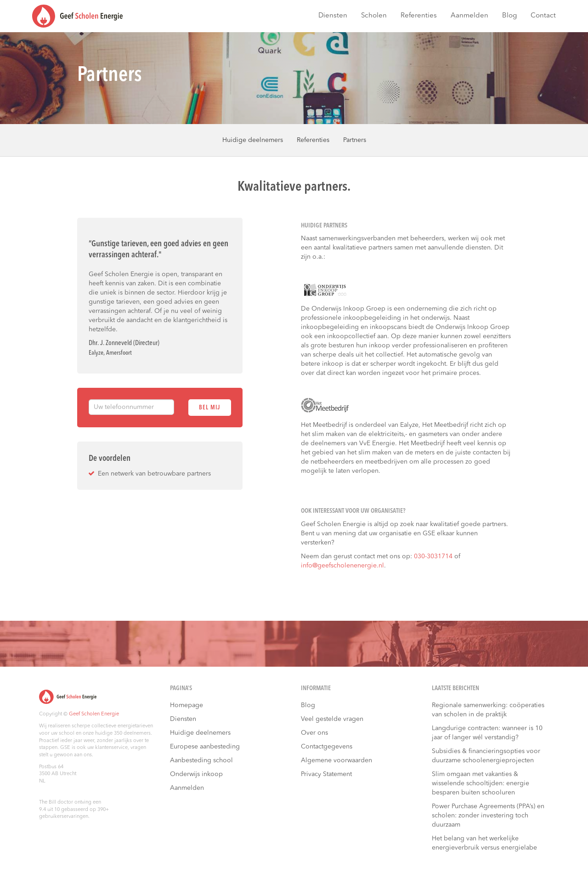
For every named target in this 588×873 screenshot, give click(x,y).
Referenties (419, 16)
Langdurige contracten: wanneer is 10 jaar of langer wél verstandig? (487, 733)
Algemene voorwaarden (336, 760)
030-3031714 (433, 556)
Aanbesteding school (201, 760)
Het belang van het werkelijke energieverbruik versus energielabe (484, 843)
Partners (355, 140)
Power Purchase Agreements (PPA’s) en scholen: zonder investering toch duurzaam (488, 816)
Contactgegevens (327, 747)
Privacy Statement (326, 774)
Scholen (374, 16)
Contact (543, 16)
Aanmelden (469, 16)
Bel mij (209, 408)
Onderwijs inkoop (196, 774)
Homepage (187, 705)
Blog (509, 16)
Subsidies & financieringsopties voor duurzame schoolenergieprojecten (486, 756)
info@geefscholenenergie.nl (342, 566)
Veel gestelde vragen (332, 719)
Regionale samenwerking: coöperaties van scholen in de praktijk (488, 710)
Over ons (314, 733)
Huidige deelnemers (253, 140)
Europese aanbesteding (205, 747)
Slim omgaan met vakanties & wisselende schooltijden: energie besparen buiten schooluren (481, 783)
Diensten (333, 16)
